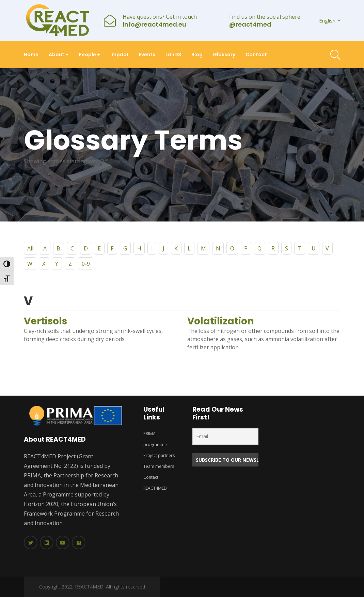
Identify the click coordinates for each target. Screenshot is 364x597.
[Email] (225, 437)
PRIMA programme (155, 439)
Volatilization (220, 321)
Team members (159, 466)
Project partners (159, 455)
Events (147, 55)
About (59, 55)
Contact (256, 55)
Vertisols (45, 321)
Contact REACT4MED (155, 483)
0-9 (86, 264)
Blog (197, 55)
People (89, 55)
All (30, 248)
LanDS (173, 55)
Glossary (224, 55)
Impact (120, 55)
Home (31, 55)
